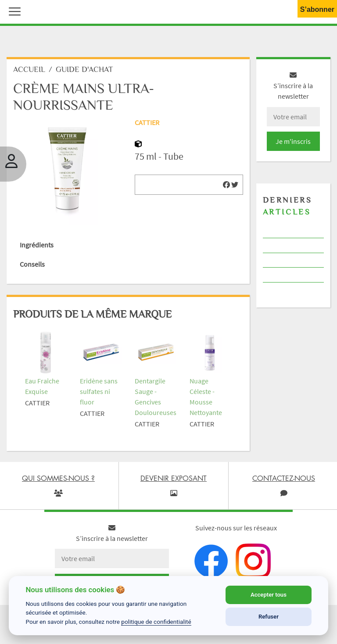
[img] (226, 185)
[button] (13, 11)
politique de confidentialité (156, 622)
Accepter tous (269, 595)
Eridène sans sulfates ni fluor (99, 391)
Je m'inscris (293, 141)
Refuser (269, 617)
